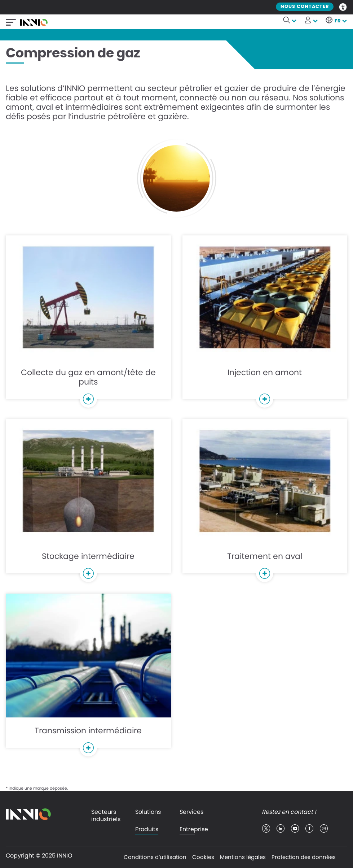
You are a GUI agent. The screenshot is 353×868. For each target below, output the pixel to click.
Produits (147, 830)
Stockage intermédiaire (88, 501)
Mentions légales (243, 857)
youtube (295, 829)
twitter (266, 829)
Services (191, 812)
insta (324, 829)
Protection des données (304, 857)
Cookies (203, 857)
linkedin (281, 829)
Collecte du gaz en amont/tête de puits (88, 322)
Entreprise (194, 830)
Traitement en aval (265, 501)
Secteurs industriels (106, 816)
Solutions (148, 812)
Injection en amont (265, 322)
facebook (309, 829)
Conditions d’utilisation (155, 857)
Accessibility (343, 6)
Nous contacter (305, 7)
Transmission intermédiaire (88, 675)
